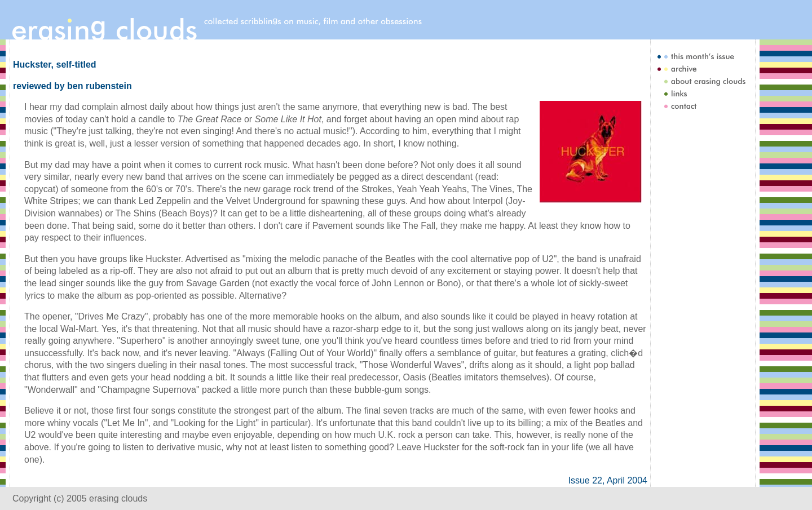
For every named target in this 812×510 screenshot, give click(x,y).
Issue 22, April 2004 (608, 480)
